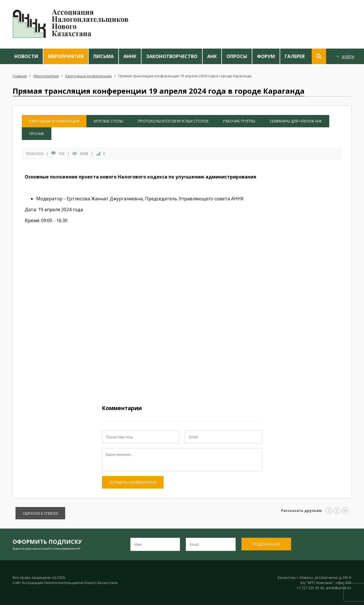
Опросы (237, 56)
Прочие (37, 134)
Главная (20, 76)
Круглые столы (109, 121)
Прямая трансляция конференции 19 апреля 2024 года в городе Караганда (185, 76)
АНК (212, 56)
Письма (103, 56)
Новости (26, 56)
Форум (266, 56)
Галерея (295, 56)
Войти (348, 57)
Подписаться (266, 544)
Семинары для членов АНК (296, 121)
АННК (130, 56)
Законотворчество (172, 56)
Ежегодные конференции (89, 76)
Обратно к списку (40, 513)
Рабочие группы (239, 121)
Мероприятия (66, 56)
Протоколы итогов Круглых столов (173, 121)
